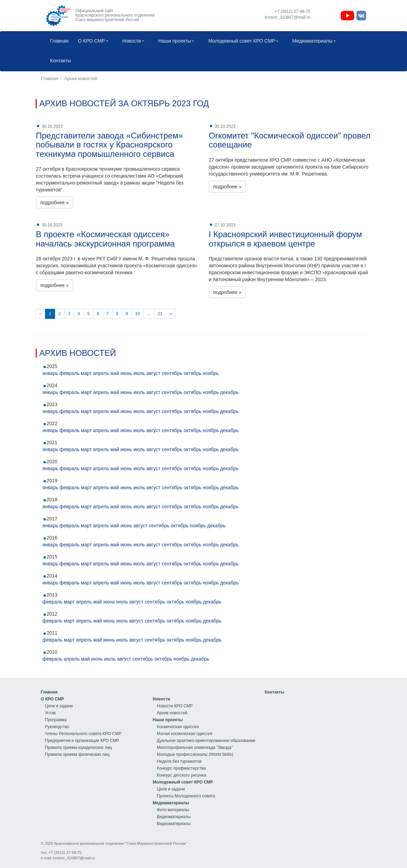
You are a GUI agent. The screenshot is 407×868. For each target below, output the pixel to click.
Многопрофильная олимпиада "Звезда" (195, 748)
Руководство (57, 727)
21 (160, 314)
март (86, 373)
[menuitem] (58, 41)
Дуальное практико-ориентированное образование (206, 741)
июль (139, 373)
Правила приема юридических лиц (79, 748)
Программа (56, 720)
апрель (101, 373)
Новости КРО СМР (175, 706)
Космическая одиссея (178, 727)
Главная (58, 41)
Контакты (59, 61)
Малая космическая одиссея (185, 734)
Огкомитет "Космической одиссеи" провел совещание (290, 140)
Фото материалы (173, 810)
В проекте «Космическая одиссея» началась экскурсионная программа (105, 239)
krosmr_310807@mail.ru (74, 858)
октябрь (192, 373)
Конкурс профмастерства (181, 768)
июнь (126, 373)
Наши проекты (175, 41)
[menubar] (204, 51)
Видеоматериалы (174, 817)
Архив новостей (81, 78)
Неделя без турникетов (179, 761)
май (115, 373)
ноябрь (211, 373)
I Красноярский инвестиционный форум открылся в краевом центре (286, 239)
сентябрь (172, 373)
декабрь (229, 392)
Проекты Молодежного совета (186, 796)
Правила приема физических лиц (77, 754)
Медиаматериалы (312, 41)
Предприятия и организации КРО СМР (82, 741)
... (149, 314)
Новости (132, 41)
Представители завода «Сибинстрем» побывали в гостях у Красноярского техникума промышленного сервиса (110, 145)
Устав (50, 713)
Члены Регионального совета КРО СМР (83, 734)
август (153, 373)
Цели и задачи (59, 706)
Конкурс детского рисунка (182, 775)
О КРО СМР (91, 41)
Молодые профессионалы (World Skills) (195, 754)
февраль (70, 373)
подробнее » (55, 203)
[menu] (81, 723)
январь (50, 373)
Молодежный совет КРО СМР (242, 41)
